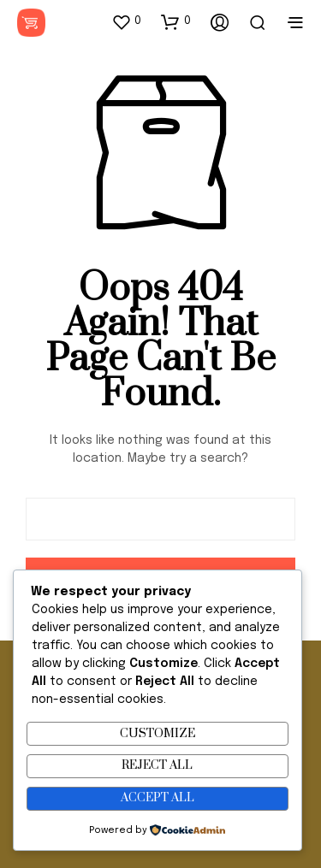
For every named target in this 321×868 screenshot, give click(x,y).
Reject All (157, 765)
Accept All (158, 798)
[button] (126, 21)
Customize (158, 734)
